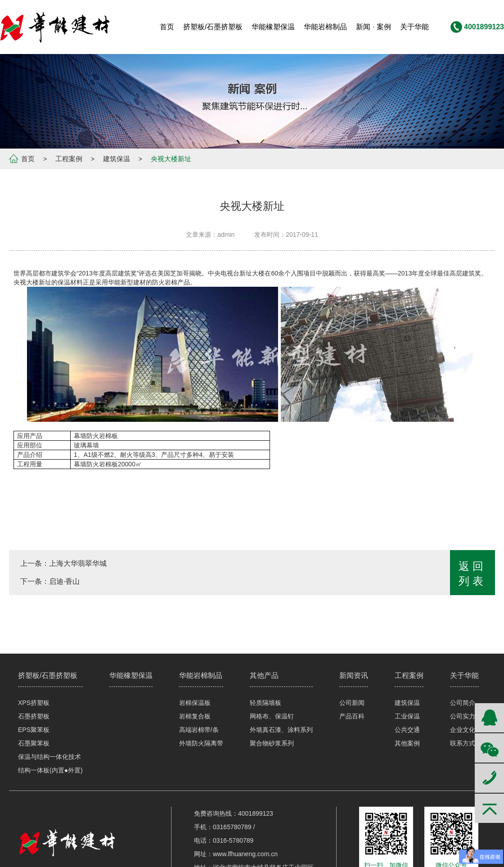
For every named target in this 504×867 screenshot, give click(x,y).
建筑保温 (117, 159)
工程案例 (69, 159)
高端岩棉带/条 (199, 730)
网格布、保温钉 (272, 716)
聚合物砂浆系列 (272, 743)
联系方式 (463, 743)
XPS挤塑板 (34, 703)
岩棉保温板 (195, 703)
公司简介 (463, 703)
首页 (28, 159)
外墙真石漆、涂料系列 (281, 730)
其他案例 (407, 743)
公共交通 (407, 730)
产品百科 (352, 716)
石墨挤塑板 (34, 716)
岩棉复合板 (195, 716)
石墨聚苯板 (34, 743)
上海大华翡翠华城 (78, 563)
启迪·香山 (64, 581)
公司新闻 (352, 703)
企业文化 (463, 730)
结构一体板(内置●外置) (50, 770)
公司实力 (463, 716)
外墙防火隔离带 (201, 743)
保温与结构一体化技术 (49, 757)
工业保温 (407, 716)
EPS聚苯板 (34, 730)
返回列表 (472, 573)
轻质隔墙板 (265, 703)
